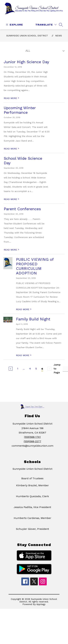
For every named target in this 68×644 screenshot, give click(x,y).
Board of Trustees (32, 482)
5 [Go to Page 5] (36, 373)
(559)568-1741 (32, 441)
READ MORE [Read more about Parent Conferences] (11, 254)
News (59, 40)
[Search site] (61, 29)
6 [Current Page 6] (42, 373)
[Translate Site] (46, 29)
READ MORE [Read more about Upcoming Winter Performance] (11, 153)
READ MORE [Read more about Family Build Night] (24, 359)
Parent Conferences (22, 213)
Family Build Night (33, 323)
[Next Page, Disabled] (49, 373)
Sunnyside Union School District (27, 40)
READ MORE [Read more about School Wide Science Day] (11, 203)
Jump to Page (57, 373)
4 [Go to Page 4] (30, 373)
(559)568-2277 (32, 445)
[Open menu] (14, 29)
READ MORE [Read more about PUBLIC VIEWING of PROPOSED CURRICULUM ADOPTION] (24, 313)
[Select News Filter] (44, 55)
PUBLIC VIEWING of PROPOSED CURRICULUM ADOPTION (35, 270)
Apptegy (41, 608)
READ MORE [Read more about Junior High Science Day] (11, 102)
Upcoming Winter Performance (20, 114)
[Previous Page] (11, 373)
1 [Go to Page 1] (18, 373)
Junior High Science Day (26, 66)
